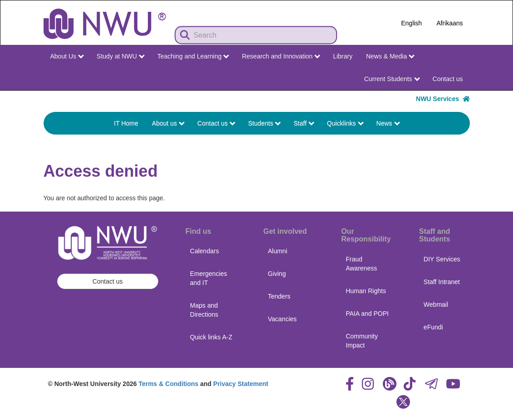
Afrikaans (449, 23)
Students (264, 123)
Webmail (436, 304)
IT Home (126, 123)
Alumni (278, 251)
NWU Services (443, 99)
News (388, 123)
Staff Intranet (442, 282)
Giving (277, 274)
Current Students (392, 79)
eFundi (433, 327)
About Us (67, 56)
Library (343, 56)
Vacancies (283, 319)
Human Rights (366, 291)
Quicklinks (345, 123)
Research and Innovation (281, 56)
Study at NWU (121, 56)
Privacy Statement (241, 384)
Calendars (205, 251)
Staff (304, 123)
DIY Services (442, 259)
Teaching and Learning (193, 56)
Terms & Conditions (168, 384)
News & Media (390, 56)
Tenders (279, 296)
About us (168, 123)
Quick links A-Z (211, 337)
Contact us (448, 79)
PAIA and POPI (367, 314)
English (411, 23)
